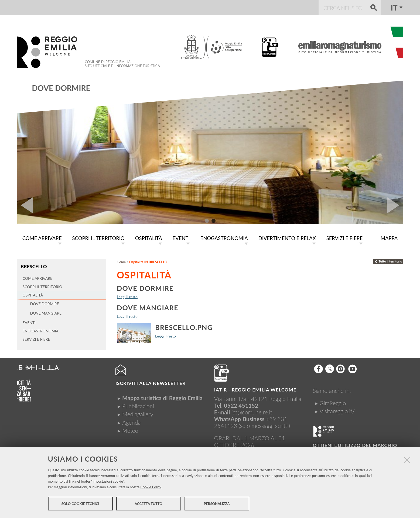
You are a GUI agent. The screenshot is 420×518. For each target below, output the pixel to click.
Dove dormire (61, 88)
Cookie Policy (151, 487)
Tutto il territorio (388, 261)
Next (395, 205)
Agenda (132, 422)
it (394, 8)
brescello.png (184, 327)
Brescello (34, 266)
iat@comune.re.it (252, 412)
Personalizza (217, 504)
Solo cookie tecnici (80, 504)
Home (121, 262)
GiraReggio (333, 403)
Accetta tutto (148, 504)
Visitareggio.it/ (337, 411)
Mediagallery (138, 414)
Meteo (130, 430)
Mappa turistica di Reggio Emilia (162, 398)
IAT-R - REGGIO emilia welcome (255, 390)
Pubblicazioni (138, 406)
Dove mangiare (148, 308)
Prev (25, 205)
